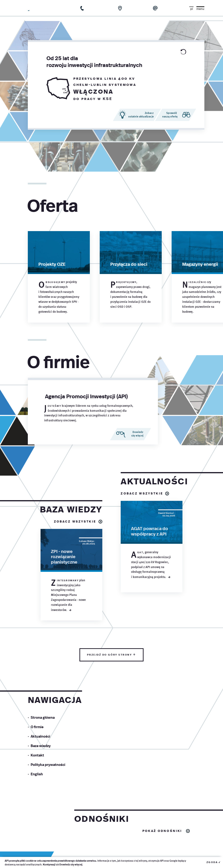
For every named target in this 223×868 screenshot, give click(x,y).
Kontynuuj (49, 864)
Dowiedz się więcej (71, 864)
